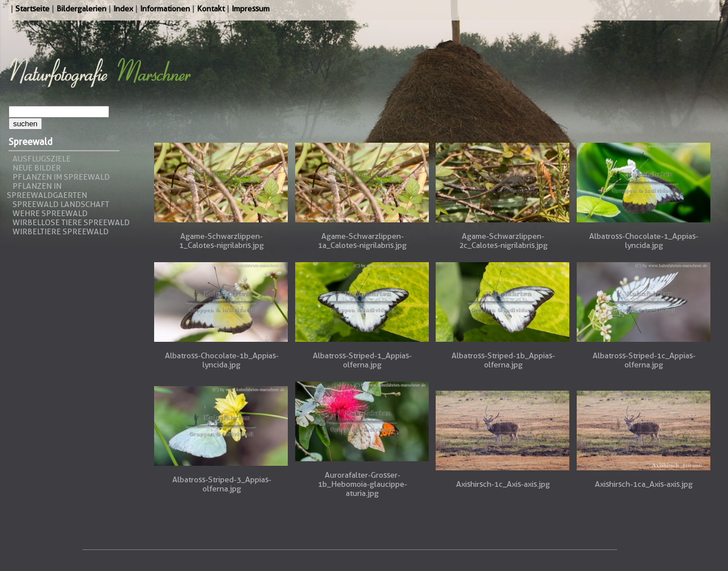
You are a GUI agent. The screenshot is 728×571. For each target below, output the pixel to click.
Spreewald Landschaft (61, 204)
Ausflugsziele (42, 159)
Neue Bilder (37, 168)
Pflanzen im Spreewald (61, 177)
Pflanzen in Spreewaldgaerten (47, 191)
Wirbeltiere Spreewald (61, 231)
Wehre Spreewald (50, 213)
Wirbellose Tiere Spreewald (71, 222)
